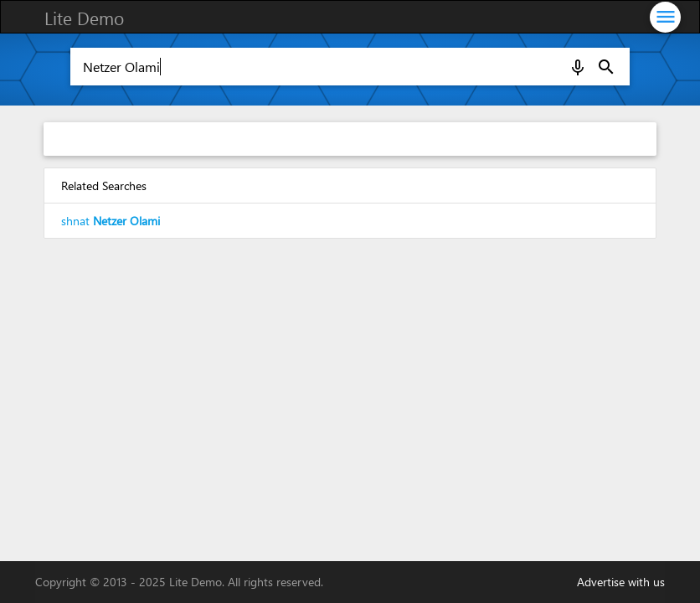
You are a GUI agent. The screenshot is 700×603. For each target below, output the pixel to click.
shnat (111, 221)
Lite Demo (84, 18)
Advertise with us (621, 582)
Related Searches (104, 186)
